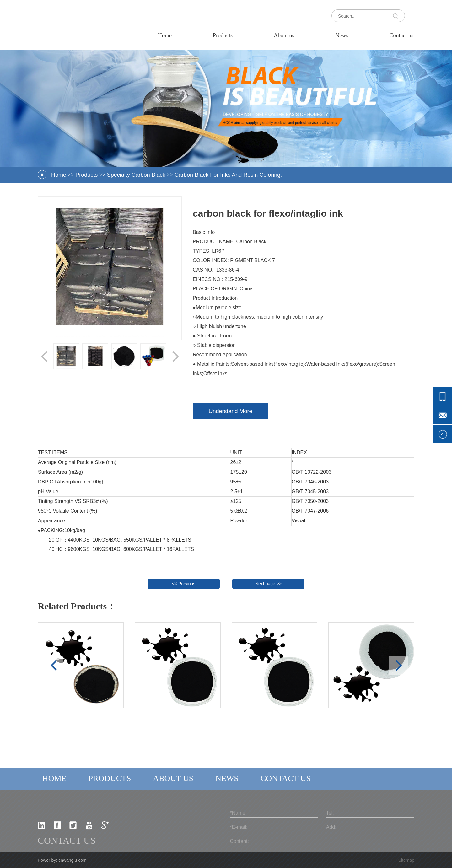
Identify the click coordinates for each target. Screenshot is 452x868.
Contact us (402, 35)
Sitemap (406, 860)
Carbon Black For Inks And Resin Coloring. (228, 175)
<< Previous (184, 584)
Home (165, 35)
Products (223, 35)
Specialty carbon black (136, 175)
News (342, 35)
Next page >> (268, 584)
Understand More (230, 411)
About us (284, 35)
